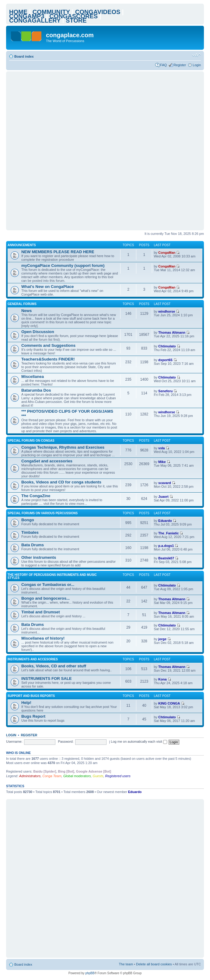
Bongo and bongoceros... (45, 598)
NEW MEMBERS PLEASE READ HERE (58, 252)
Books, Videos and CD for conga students (61, 482)
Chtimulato (167, 346)
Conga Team (52, 776)
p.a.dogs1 (166, 546)
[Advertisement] (72, 151)
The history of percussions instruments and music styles (52, 576)
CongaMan (167, 253)
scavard (165, 483)
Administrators (30, 776)
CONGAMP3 (27, 16)
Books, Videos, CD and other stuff (54, 666)
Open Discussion (38, 332)
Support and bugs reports (31, 696)
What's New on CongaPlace (47, 287)
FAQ (163, 65)
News (26, 311)
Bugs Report (33, 716)
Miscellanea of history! (43, 638)
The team (126, 964)
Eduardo (165, 521)
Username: (14, 741)
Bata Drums (33, 545)
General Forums (22, 304)
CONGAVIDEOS (98, 12)
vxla (161, 448)
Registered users (118, 776)
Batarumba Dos (36, 390)
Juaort (163, 497)
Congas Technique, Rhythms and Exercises (63, 447)
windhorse (167, 311)
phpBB (90, 973)
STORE (76, 20)
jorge (162, 639)
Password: (66, 741)
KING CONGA (169, 703)
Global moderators (77, 776)
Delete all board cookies (154, 964)
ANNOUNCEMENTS (22, 245)
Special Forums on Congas (31, 441)
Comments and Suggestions (48, 345)
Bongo (28, 520)
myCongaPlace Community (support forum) (63, 266)
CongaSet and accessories (47, 461)
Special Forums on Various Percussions (43, 513)
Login (197, 65)
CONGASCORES (73, 16)
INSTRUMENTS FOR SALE (47, 678)
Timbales (30, 532)
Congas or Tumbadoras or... (48, 585)
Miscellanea (33, 377)
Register (180, 65)
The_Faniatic (168, 533)
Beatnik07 (166, 558)
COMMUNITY (51, 12)
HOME (18, 12)
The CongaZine (36, 496)
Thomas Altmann (172, 332)
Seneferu (165, 391)
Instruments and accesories (33, 659)
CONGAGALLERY (35, 20)
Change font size (196, 55)
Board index (24, 56)
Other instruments (39, 557)
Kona (163, 679)
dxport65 (165, 360)
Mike (162, 462)
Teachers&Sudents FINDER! (48, 359)
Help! (26, 703)
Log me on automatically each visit (139, 741)
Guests (98, 776)
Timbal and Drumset (41, 612)
